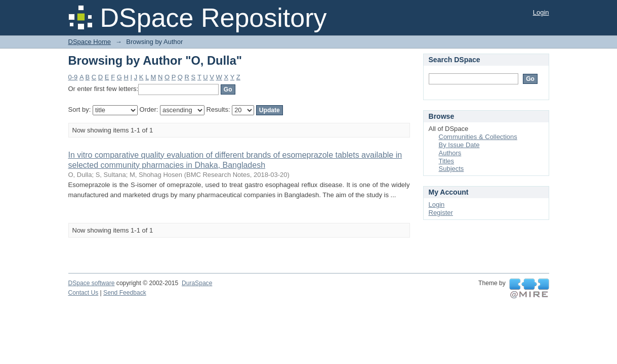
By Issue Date (459, 145)
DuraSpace (197, 283)
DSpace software (92, 283)
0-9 (73, 77)
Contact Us (84, 293)
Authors (450, 153)
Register (441, 213)
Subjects (451, 169)
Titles (447, 161)
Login (541, 12)
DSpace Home (90, 42)
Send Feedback (125, 293)
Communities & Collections (478, 137)
